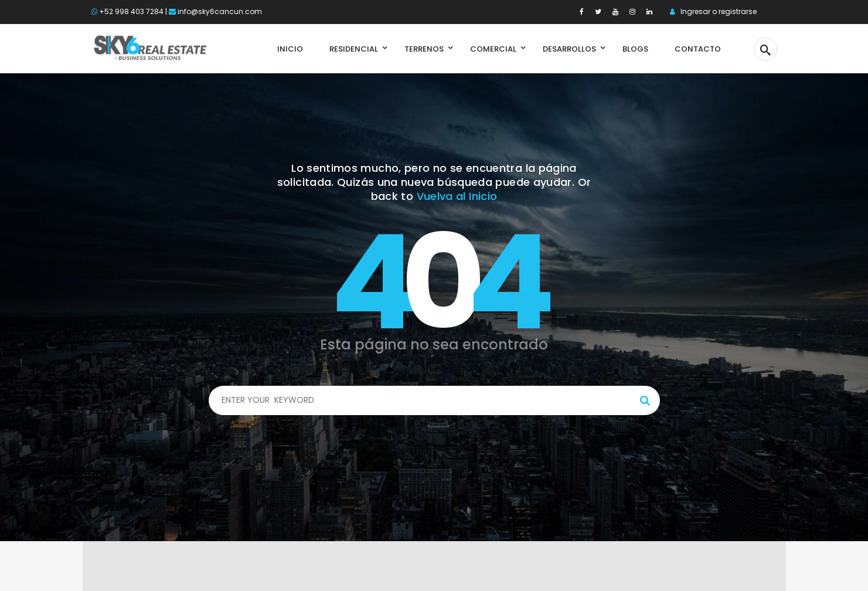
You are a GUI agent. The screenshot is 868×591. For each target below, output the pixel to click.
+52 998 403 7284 (131, 11)
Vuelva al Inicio (457, 196)
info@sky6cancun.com (220, 11)
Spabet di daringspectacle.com (182, 546)
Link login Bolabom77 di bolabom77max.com (197, 576)
